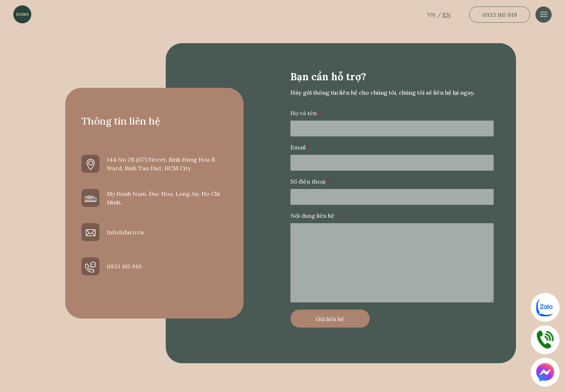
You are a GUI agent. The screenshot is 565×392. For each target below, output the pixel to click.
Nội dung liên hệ (315, 216)
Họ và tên (306, 113)
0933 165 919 (500, 15)
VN (432, 15)
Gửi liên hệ (330, 319)
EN (447, 15)
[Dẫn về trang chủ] (22, 14)
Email (300, 147)
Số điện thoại (310, 181)
